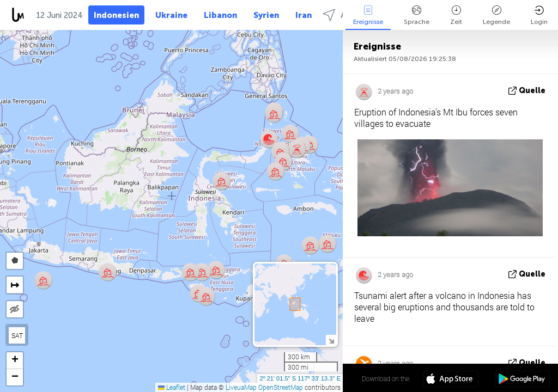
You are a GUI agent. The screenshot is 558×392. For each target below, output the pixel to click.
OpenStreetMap (281, 387)
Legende (496, 16)
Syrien (266, 15)
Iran (304, 15)
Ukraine (171, 15)
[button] (275, 171)
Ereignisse (368, 16)
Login (539, 16)
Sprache (417, 16)
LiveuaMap (241, 387)
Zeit (456, 16)
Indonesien (116, 15)
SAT (17, 335)
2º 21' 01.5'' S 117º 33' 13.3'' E (300, 378)
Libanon (220, 15)
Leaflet (172, 387)
